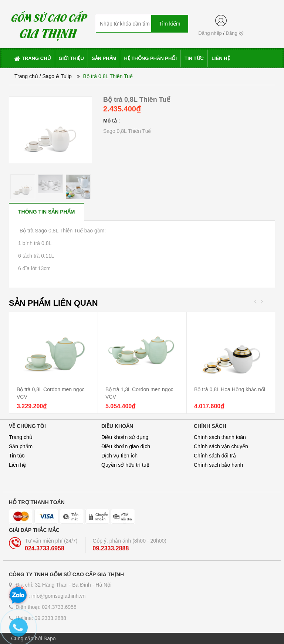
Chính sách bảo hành (218, 465)
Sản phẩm (21, 446)
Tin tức (17, 456)
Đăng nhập (210, 33)
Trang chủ (26, 76)
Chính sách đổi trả (215, 456)
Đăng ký (235, 33)
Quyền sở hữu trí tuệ (125, 465)
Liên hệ (17, 465)
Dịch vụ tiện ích (119, 456)
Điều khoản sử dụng (125, 437)
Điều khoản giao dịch (126, 446)
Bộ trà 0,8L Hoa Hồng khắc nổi (230, 389)
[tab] (46, 212)
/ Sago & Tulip (56, 76)
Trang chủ (21, 437)
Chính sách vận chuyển (221, 446)
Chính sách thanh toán (220, 437)
